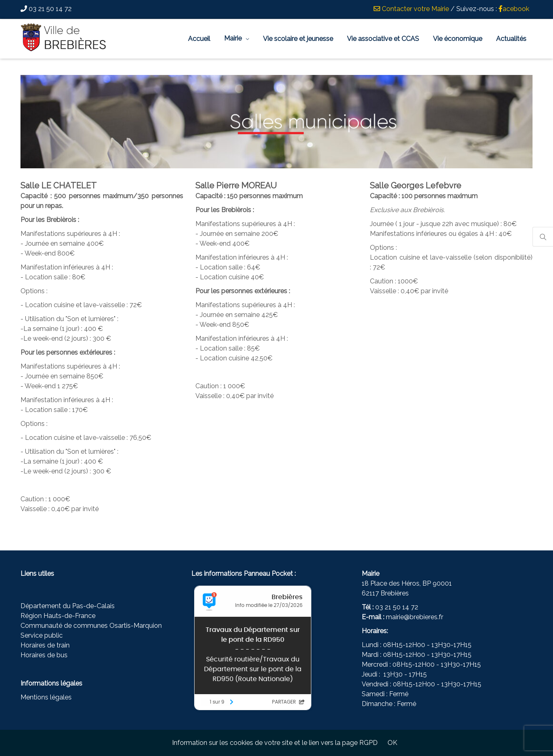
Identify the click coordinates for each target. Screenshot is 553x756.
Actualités (511, 39)
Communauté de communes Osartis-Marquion (91, 626)
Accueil (199, 39)
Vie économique (458, 39)
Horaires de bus (44, 655)
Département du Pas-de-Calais (68, 606)
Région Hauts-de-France (58, 616)
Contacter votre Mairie (411, 9)
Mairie (233, 38)
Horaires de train (45, 645)
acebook (514, 9)
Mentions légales (46, 697)
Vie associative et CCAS (383, 39)
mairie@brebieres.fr (415, 617)
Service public (42, 635)
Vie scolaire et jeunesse (298, 39)
